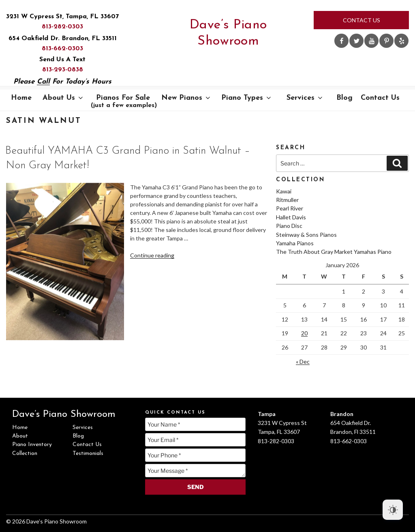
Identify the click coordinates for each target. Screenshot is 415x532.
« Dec (303, 361)
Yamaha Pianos (295, 243)
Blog (344, 98)
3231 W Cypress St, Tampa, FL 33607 (62, 17)
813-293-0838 (63, 70)
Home (21, 98)
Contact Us (362, 20)
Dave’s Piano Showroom (228, 33)
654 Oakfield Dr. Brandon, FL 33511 (63, 39)
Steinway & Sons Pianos (306, 235)
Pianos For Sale (124, 101)
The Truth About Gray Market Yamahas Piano (334, 252)
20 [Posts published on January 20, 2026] (304, 333)
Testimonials (88, 454)
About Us (63, 98)
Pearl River (290, 208)
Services (305, 98)
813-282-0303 (62, 27)
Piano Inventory (32, 445)
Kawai (284, 191)
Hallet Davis (291, 217)
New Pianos (186, 98)
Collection (25, 454)
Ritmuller (287, 200)
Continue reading (152, 255)
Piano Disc (289, 226)
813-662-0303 (62, 49)
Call (43, 82)
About (20, 436)
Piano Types (247, 98)
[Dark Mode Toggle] (393, 510)
